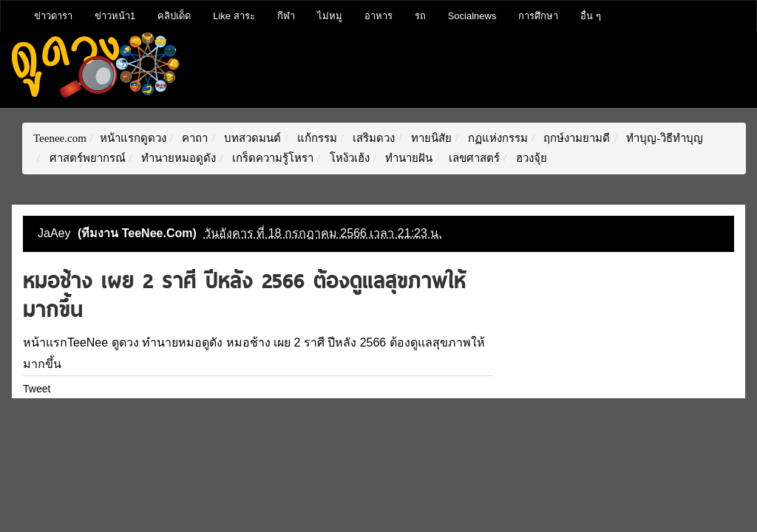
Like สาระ (234, 16)
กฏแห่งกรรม (496, 138)
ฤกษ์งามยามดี (576, 138)
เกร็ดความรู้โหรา (271, 158)
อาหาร (378, 16)
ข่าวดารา (53, 16)
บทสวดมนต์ (251, 138)
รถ (420, 16)
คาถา (194, 138)
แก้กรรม (316, 138)
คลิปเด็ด (174, 16)
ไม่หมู (330, 16)
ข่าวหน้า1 (115, 16)
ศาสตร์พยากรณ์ (86, 158)
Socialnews (472, 16)
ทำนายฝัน (408, 158)
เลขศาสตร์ (473, 158)
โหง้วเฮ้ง (348, 158)
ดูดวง (125, 342)
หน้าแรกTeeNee (65, 342)
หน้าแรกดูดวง (133, 138)
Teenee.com (60, 138)
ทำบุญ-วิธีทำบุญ (663, 138)
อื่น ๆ (591, 16)
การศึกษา (538, 16)
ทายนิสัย (430, 138)
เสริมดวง (373, 138)
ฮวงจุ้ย (530, 158)
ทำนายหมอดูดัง (178, 158)
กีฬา (286, 16)
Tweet (37, 389)
